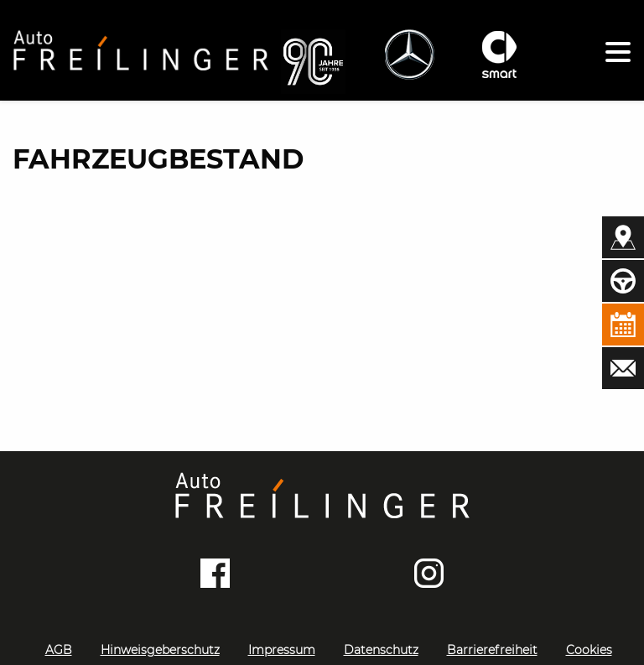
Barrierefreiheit (492, 650)
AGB (59, 650)
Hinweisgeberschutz (160, 650)
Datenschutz (381, 650)
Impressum (282, 650)
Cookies (589, 650)
